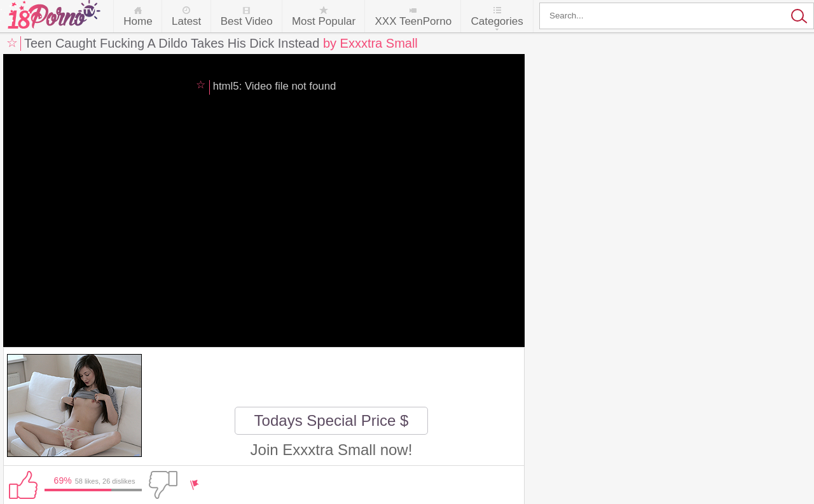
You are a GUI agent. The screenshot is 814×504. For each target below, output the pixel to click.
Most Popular (324, 21)
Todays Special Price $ (332, 420)
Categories (497, 21)
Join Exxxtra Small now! (332, 450)
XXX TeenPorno (413, 21)
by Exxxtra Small (370, 43)
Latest (186, 21)
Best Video (247, 21)
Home (138, 21)
